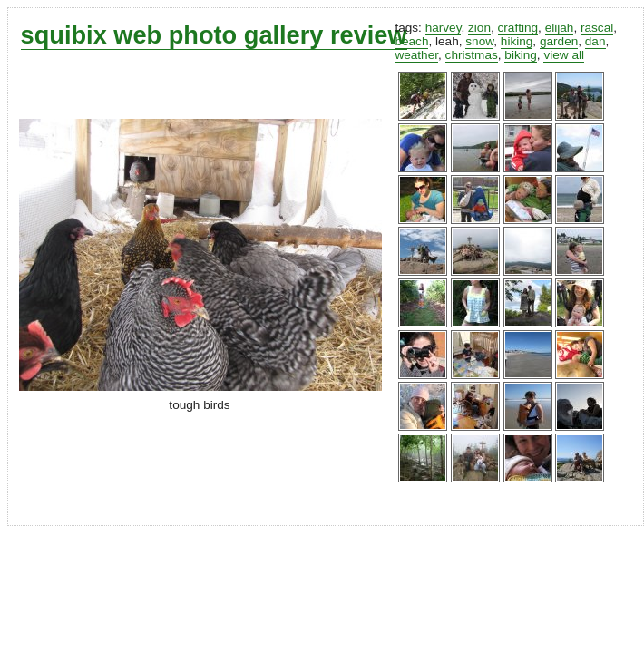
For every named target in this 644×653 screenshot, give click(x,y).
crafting (518, 28)
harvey (444, 28)
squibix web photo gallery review (214, 35)
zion (479, 28)
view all (564, 55)
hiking (517, 41)
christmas (472, 55)
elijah (560, 28)
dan (595, 41)
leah (447, 41)
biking (521, 55)
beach (411, 41)
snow (479, 41)
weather (416, 55)
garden (559, 41)
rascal (597, 28)
